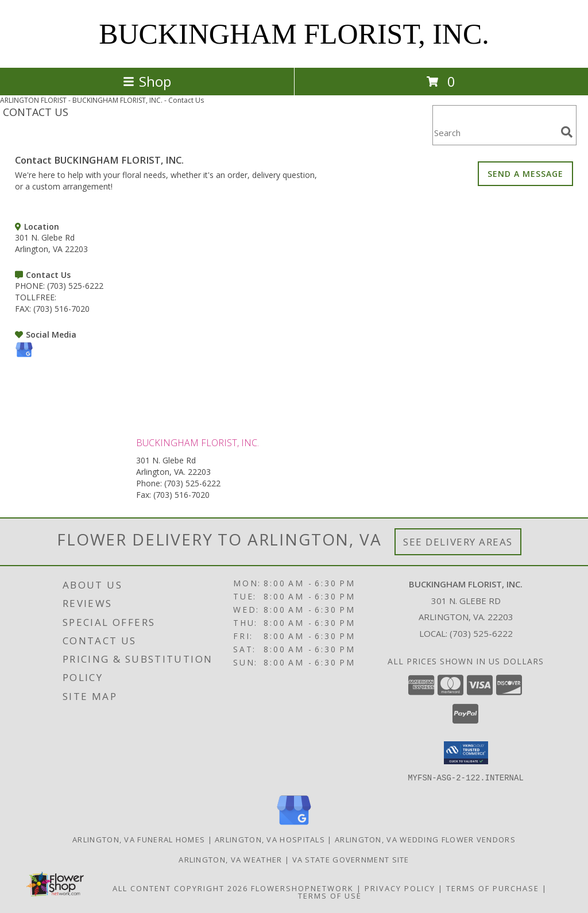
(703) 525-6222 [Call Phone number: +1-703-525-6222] (192, 483)
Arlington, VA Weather (230, 859)
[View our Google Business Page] (24, 356)
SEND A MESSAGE (525, 174)
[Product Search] (494, 132)
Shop (147, 81)
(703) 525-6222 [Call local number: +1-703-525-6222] (481, 633)
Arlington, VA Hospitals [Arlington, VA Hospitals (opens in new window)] (270, 839)
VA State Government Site (351, 859)
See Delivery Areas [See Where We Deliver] (458, 542)
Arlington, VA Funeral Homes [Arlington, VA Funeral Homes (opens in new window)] (139, 839)
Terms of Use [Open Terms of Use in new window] (330, 895)
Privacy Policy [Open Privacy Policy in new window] (400, 888)
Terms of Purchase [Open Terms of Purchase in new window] (493, 888)
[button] (466, 753)
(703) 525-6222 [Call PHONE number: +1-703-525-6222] (75, 286)
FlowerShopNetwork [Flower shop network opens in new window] (302, 888)
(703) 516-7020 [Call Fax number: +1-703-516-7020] (181, 495)
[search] (567, 132)
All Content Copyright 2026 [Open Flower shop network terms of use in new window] (180, 888)
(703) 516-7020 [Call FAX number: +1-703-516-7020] (61, 309)
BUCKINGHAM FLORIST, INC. (294, 34)
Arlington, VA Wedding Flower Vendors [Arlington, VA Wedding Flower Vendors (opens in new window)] (425, 839)
